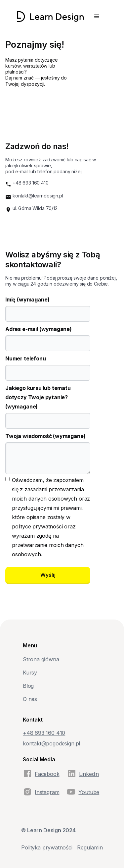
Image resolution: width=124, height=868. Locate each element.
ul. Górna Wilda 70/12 (35, 208)
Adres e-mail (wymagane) (39, 329)
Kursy (30, 673)
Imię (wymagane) (27, 299)
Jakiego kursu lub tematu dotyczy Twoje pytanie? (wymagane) (38, 397)
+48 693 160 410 (31, 183)
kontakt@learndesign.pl (38, 196)
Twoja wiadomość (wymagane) (45, 436)
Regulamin (90, 847)
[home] (50, 17)
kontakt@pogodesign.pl (51, 743)
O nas (30, 699)
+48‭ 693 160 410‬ (44, 733)
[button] (97, 17)
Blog (28, 686)
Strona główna (41, 659)
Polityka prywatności (47, 847)
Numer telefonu (26, 358)
